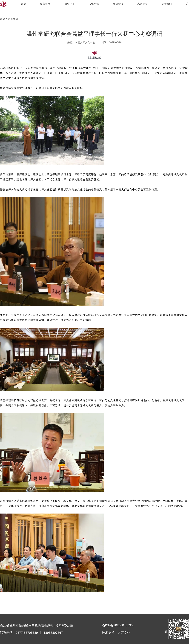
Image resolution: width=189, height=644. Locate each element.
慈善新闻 (13, 19)
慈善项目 (45, 4)
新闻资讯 (118, 4)
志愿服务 (142, 4)
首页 (23, 4)
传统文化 (94, 4)
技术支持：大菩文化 (116, 633)
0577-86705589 (27, 633)
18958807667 (53, 633)
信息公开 (69, 4)
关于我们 (167, 4)
